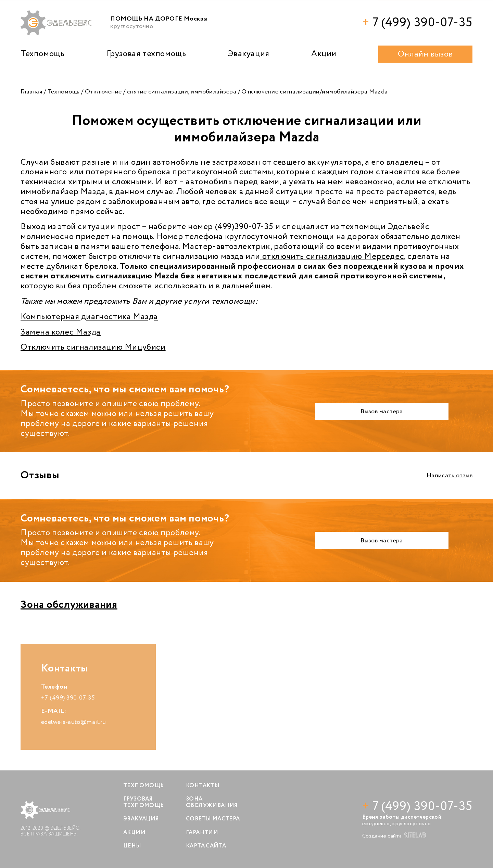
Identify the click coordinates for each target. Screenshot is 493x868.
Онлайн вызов (425, 54)
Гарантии (202, 833)
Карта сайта (206, 846)
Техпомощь (42, 54)
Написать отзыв (450, 476)
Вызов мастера (382, 412)
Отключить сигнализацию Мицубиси (93, 347)
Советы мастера (213, 819)
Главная (31, 92)
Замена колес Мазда (61, 332)
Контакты (203, 786)
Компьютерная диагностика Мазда (89, 317)
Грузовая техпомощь (146, 54)
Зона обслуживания (69, 605)
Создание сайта (394, 836)
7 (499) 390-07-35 (417, 23)
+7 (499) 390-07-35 (68, 698)
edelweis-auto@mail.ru (73, 722)
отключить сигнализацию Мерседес (332, 257)
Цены (132, 846)
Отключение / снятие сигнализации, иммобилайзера (161, 92)
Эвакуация (248, 54)
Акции (324, 54)
